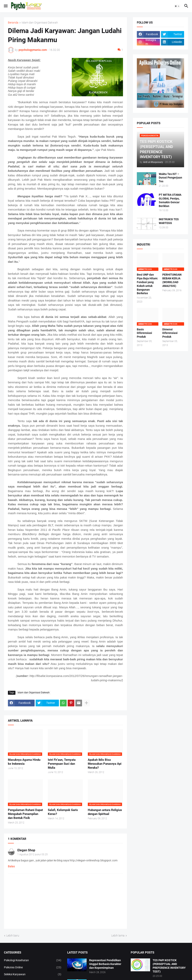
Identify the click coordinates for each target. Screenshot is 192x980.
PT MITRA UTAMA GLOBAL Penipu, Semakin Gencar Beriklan (170, 200)
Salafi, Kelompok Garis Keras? (63, 812)
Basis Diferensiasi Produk (144, 333)
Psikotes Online (33, 968)
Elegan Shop (26, 850)
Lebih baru (13, 936)
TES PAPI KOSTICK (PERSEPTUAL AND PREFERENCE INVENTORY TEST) (169, 966)
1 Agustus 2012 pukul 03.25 (33, 854)
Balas (11, 866)
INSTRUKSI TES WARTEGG (169, 221)
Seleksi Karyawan (33, 974)
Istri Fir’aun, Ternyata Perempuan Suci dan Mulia (62, 764)
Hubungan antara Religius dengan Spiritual (105, 812)
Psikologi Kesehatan (33, 960)
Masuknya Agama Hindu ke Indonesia (24, 762)
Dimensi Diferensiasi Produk (170, 333)
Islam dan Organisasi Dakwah (40, 23)
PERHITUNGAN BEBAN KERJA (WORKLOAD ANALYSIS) (172, 280)
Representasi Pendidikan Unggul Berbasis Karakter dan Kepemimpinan (105, 964)
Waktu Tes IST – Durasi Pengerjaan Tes (170, 178)
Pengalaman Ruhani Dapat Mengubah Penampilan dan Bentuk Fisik (25, 814)
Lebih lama (118, 936)
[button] (5, 6)
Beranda (13, 23)
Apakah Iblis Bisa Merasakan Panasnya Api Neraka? (105, 764)
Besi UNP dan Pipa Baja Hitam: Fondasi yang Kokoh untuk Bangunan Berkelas (147, 284)
